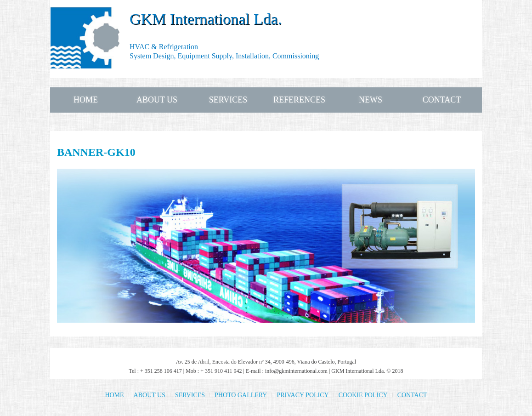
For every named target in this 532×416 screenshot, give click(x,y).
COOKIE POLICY (363, 395)
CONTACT (442, 100)
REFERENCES (299, 100)
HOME (86, 100)
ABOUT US (157, 100)
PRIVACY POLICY (303, 395)
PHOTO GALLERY (241, 395)
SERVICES (228, 100)
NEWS (371, 100)
